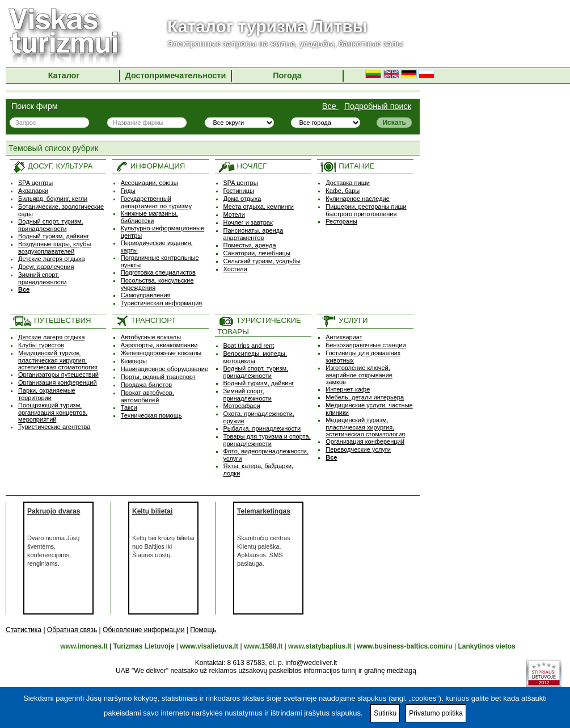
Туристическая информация (162, 303)
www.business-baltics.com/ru (404, 646)
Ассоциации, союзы (149, 183)
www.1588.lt (263, 646)
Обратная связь (72, 630)
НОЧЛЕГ (242, 166)
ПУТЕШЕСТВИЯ (52, 320)
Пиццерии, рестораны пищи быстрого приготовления (366, 210)
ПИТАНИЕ (347, 166)
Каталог (64, 75)
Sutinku (385, 713)
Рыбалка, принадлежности (262, 428)
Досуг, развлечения (46, 267)
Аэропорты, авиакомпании (159, 345)
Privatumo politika (436, 713)
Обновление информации (143, 630)
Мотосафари (242, 406)
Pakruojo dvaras (54, 511)
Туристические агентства (54, 427)
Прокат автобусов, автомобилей (147, 396)
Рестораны (341, 221)
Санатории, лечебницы (257, 253)
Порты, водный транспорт (158, 377)
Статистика (24, 630)
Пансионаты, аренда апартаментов (254, 234)
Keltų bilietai (152, 511)
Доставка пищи (348, 183)
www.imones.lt (84, 646)
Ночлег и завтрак (248, 222)
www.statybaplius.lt (320, 646)
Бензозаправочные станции (366, 345)
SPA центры (35, 183)
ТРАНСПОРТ (146, 320)
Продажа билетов (146, 385)
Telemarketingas (264, 511)
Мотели (234, 214)
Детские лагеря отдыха (52, 259)
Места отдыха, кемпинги (259, 207)
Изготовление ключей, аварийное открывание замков (359, 375)
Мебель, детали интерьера (365, 397)
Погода (287, 75)
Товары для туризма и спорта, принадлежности (267, 440)
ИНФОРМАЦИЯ (150, 166)
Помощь (203, 630)
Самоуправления (146, 295)
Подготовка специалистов (158, 272)
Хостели (235, 269)
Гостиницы (239, 191)
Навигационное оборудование (164, 369)
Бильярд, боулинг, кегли (53, 199)
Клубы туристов (41, 345)
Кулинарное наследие (358, 199)
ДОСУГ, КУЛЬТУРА (52, 166)
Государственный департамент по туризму (157, 202)
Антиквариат (344, 337)
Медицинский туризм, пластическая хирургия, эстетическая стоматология (58, 360)
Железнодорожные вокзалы (161, 353)
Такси (129, 407)
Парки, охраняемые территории (47, 394)
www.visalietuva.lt (209, 646)
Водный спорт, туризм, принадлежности (51, 225)
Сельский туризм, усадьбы (262, 261)
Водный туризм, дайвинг (54, 236)
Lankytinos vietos (486, 646)
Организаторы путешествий (58, 374)
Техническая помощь (151, 415)
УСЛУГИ (344, 320)
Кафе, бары (343, 191)
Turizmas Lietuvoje (144, 646)
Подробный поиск (378, 106)
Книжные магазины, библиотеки (149, 217)
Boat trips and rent (249, 346)
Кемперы (134, 361)
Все (330, 106)
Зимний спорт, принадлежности (42, 278)
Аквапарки (33, 191)
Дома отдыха (242, 199)
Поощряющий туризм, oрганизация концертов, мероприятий (53, 412)
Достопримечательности (176, 75)
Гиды (128, 191)
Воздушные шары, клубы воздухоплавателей (54, 248)
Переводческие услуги (358, 449)
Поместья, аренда (250, 245)
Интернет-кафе (348, 389)
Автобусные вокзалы (151, 337)
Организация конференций (58, 382)
